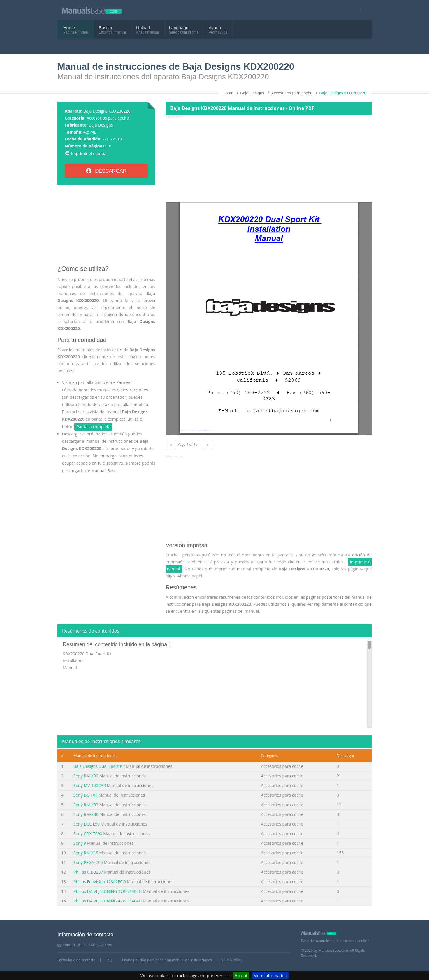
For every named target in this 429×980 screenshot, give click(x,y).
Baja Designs (101, 125)
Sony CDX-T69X (88, 834)
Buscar (106, 28)
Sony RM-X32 (86, 776)
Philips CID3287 (88, 872)
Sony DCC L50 (87, 824)
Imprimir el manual (89, 153)
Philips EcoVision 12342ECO (100, 882)
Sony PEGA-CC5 (88, 862)
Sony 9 (80, 843)
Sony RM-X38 (86, 814)
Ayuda (215, 28)
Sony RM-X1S (86, 853)
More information (270, 975)
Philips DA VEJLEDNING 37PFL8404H (108, 891)
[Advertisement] (106, 227)
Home (69, 28)
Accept (241, 975)
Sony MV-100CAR (90, 785)
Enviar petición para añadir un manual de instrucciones (167, 960)
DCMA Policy (232, 960)
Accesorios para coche (108, 118)
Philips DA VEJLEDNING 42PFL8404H (108, 901)
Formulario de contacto (76, 960)
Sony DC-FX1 (85, 795)
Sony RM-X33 (86, 805)
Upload (143, 28)
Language (179, 28)
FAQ (109, 960)
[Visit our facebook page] (359, 10)
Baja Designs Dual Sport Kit (99, 766)
